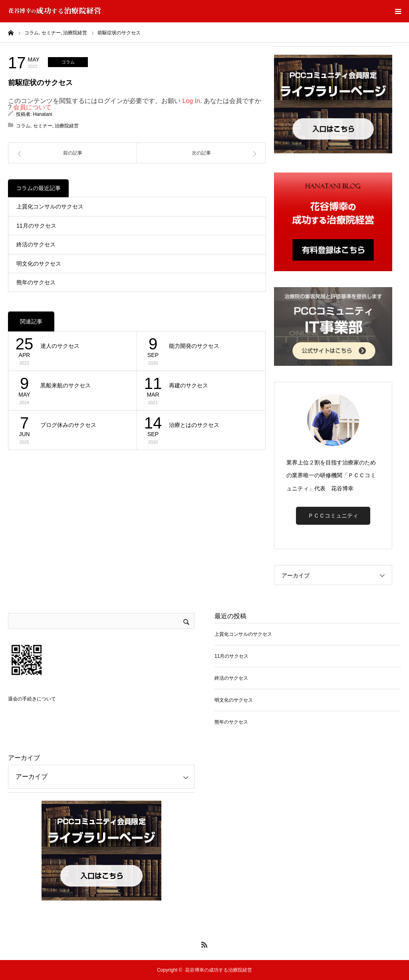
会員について (32, 107)
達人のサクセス (60, 346)
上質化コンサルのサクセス (50, 206)
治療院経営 (67, 126)
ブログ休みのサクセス (68, 425)
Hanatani (43, 114)
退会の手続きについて (32, 699)
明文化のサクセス (39, 264)
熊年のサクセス (36, 282)
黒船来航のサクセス (66, 385)
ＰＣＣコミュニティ (333, 516)
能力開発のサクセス (194, 346)
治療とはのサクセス (194, 425)
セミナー (43, 126)
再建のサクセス (189, 385)
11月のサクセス (36, 226)
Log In (191, 101)
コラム (68, 62)
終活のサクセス (36, 244)
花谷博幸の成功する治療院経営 (218, 970)
